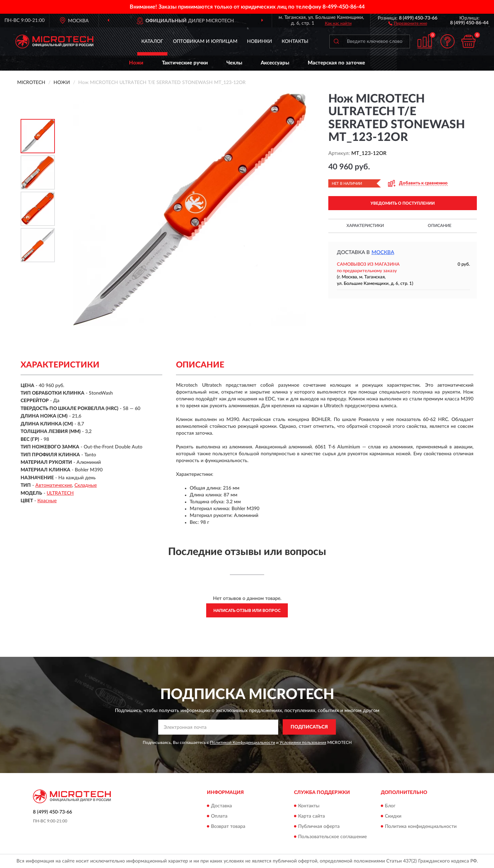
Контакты (295, 41)
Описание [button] (440, 226)
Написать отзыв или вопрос (247, 611)
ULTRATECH (60, 493)
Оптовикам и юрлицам (205, 41)
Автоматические (54, 485)
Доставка (221, 806)
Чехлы (234, 63)
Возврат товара (228, 827)
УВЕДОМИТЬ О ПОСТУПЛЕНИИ (403, 203)
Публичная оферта (319, 827)
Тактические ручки (185, 63)
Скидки (393, 816)
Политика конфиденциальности (421, 827)
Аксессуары (275, 63)
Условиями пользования (303, 743)
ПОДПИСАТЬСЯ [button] (309, 727)
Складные (86, 485)
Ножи (136, 63)
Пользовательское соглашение (332, 837)
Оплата (219, 816)
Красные (47, 501)
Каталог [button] (152, 41)
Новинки (260, 41)
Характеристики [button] (365, 226)
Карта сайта (311, 816)
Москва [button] (383, 252)
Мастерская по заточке (336, 63)
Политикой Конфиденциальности (243, 743)
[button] (408, 23)
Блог (390, 806)
